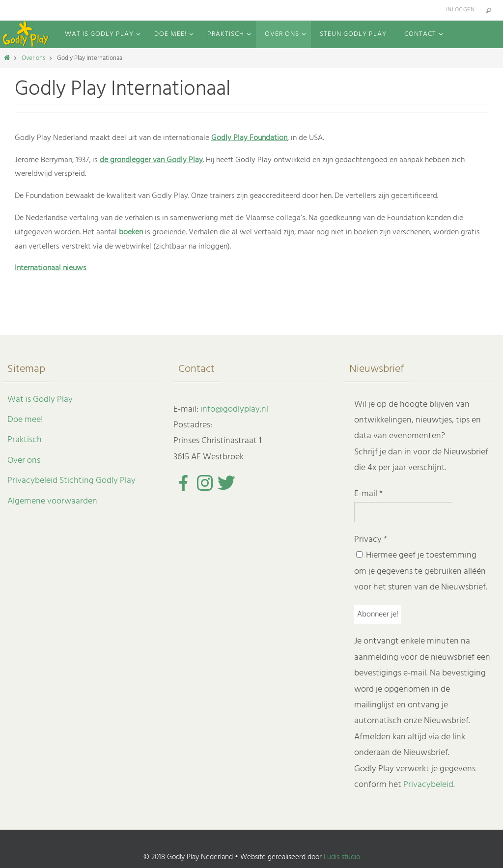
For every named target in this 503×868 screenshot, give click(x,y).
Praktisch (25, 440)
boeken (131, 232)
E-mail (368, 494)
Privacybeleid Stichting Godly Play (71, 481)
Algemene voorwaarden (52, 501)
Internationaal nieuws (51, 268)
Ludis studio (342, 857)
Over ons (33, 58)
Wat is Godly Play (40, 400)
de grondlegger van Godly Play (151, 160)
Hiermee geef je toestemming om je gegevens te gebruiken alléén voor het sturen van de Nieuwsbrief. (421, 571)
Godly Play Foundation (249, 138)
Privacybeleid (428, 785)
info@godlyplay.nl (234, 409)
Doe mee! (25, 420)
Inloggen (460, 10)
